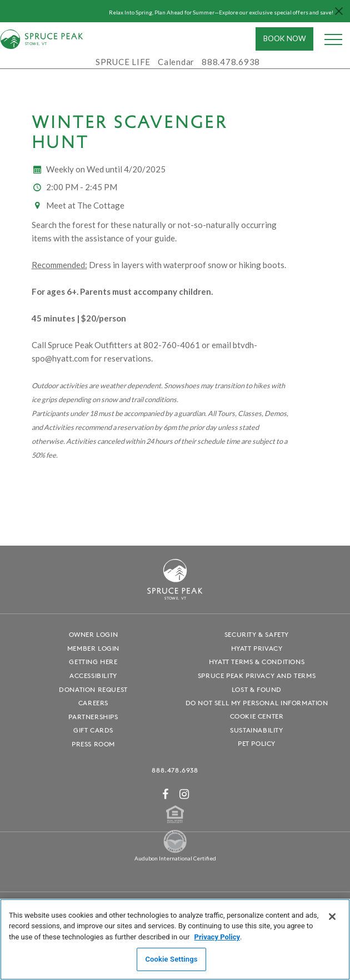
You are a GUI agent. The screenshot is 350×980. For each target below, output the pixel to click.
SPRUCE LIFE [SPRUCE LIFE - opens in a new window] (123, 62)
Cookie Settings (171, 959)
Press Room (93, 744)
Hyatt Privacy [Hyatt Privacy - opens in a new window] (257, 648)
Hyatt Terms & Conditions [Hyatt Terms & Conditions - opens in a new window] (257, 662)
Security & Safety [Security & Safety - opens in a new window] (257, 634)
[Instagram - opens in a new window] (184, 794)
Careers (93, 703)
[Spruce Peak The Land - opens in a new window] (175, 851)
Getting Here (93, 662)
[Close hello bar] (339, 11)
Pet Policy (257, 743)
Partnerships (93, 717)
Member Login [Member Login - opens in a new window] (93, 648)
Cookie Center (257, 716)
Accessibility (93, 675)
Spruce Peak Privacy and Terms (257, 675)
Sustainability (256, 730)
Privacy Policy (217, 937)
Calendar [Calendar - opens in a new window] (176, 62)
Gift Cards (93, 730)
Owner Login (94, 634)
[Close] (332, 917)
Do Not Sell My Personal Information (257, 703)
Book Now (285, 38)
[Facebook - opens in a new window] (166, 794)
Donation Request (93, 689)
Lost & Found (257, 689)
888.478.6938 (175, 770)
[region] (175, 939)
